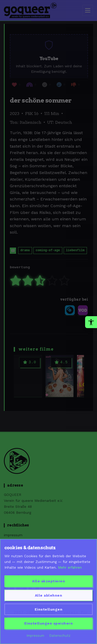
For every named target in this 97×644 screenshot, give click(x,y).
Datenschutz (60, 636)
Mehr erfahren (70, 567)
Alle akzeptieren (48, 581)
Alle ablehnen (49, 595)
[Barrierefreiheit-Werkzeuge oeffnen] (91, 322)
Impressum (35, 636)
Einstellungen (49, 609)
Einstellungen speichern (49, 623)
